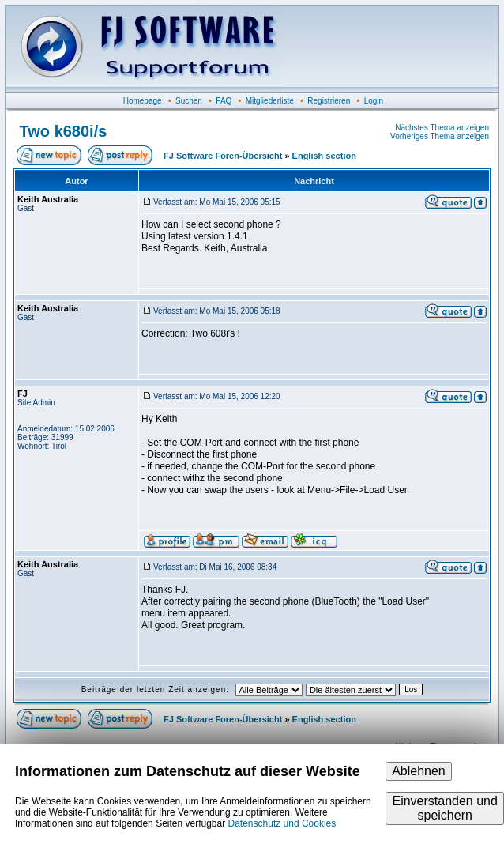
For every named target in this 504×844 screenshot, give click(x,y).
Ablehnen (419, 771)
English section (324, 156)
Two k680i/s (64, 131)
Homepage (143, 101)
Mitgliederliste (270, 101)
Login (374, 101)
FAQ (224, 101)
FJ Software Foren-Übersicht (223, 156)
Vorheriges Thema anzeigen (440, 136)
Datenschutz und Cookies (282, 823)
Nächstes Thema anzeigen (442, 128)
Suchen (189, 101)
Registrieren (329, 101)
